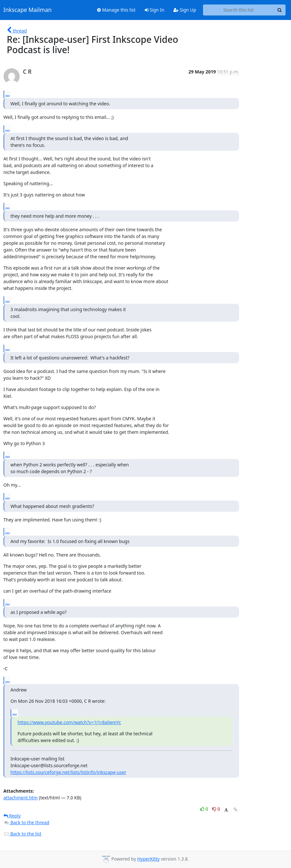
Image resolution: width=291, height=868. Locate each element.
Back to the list (23, 834)
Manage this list (116, 10)
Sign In (155, 10)
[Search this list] (239, 10)
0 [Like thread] (205, 809)
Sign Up (185, 10)
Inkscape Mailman (28, 10)
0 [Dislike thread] (216, 809)
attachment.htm (21, 798)
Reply (12, 816)
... (8, 94)
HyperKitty (148, 859)
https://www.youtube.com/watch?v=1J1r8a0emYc (69, 722)
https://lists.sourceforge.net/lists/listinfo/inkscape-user (68, 772)
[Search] (280, 10)
